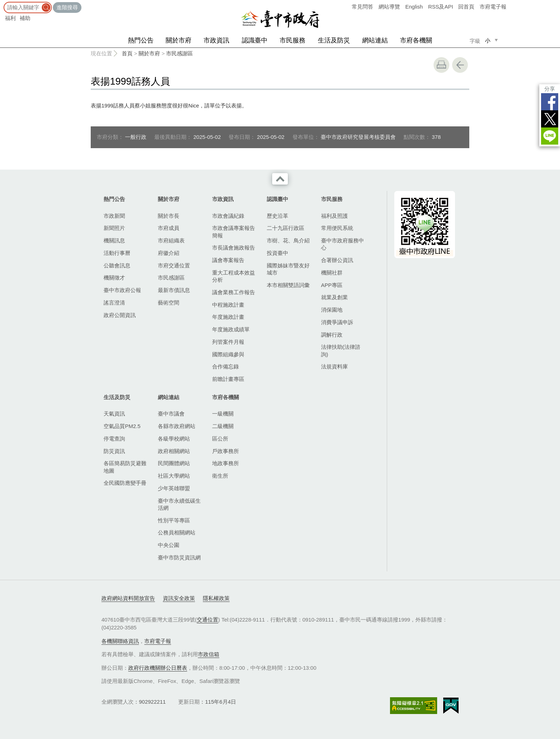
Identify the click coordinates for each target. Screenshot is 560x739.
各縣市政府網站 (177, 426)
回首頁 (466, 7)
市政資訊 (216, 40)
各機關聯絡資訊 (120, 641)
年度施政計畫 (228, 317)
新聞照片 (114, 228)
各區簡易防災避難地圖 (125, 467)
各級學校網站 (174, 439)
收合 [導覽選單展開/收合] (280, 179)
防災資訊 (114, 451)
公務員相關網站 (177, 532)
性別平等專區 (174, 520)
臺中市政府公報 (122, 290)
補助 (25, 18)
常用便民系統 (337, 228)
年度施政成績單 (231, 329)
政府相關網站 (174, 451)
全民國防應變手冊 (125, 483)
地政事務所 (226, 463)
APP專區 (332, 285)
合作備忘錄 (226, 366)
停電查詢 (114, 439)
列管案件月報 (228, 342)
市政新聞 (114, 216)
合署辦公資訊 (337, 260)
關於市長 (169, 216)
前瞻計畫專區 (228, 379)
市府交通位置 (174, 265)
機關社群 (332, 273)
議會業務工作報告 (234, 292)
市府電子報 (493, 7)
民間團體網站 (174, 463)
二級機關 (223, 426)
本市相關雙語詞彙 (288, 285)
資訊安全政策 (179, 598)
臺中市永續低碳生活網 (179, 504)
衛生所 (220, 476)
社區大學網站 (174, 476)
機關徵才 (114, 278)
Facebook (550, 102)
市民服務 (292, 40)
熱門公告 (141, 40)
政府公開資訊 (120, 315)
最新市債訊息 (174, 290)
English (414, 7)
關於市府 (179, 40)
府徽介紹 (169, 253)
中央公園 (169, 545)
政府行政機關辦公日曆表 (158, 668)
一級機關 (223, 414)
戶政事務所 (226, 451)
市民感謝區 (179, 53)
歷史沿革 (277, 216)
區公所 (220, 439)
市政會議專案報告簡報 (234, 232)
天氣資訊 (114, 414)
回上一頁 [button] (460, 65)
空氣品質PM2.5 (122, 426)
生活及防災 (334, 40)
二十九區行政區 (286, 228)
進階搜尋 (67, 7)
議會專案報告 (228, 260)
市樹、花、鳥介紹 (288, 240)
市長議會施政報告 (234, 248)
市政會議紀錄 (228, 216)
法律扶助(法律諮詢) (341, 350)
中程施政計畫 (228, 305)
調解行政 (332, 335)
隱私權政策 (216, 598)
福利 (10, 18)
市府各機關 (416, 40)
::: (2, 3)
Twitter (550, 119)
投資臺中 (277, 253)
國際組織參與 (228, 354)
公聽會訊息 (117, 265)
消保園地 (332, 310)
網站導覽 (389, 7)
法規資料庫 (334, 366)
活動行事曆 (117, 253)
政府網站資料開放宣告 (128, 598)
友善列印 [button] (441, 65)
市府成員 (169, 228)
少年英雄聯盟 (174, 488)
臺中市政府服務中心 (342, 244)
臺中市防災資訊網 (179, 557)
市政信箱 (209, 654)
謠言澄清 (114, 303)
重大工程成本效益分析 (234, 276)
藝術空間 (169, 303)
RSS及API (441, 7)
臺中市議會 (171, 414)
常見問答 (362, 7)
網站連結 (375, 40)
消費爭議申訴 (337, 322)
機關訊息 (114, 240)
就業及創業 (334, 297)
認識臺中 (255, 40)
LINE (550, 136)
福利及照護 (334, 216)
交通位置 (207, 620)
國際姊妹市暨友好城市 (288, 269)
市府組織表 (171, 240)
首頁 (127, 53)
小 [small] (488, 41)
